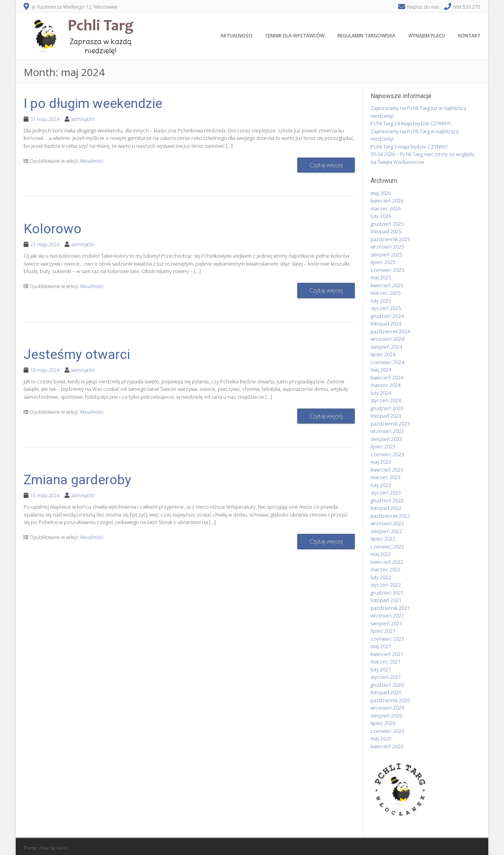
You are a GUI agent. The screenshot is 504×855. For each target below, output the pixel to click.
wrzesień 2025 (387, 247)
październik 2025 (390, 239)
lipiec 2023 (383, 446)
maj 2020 (381, 738)
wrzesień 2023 (387, 431)
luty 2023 (381, 485)
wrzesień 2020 (387, 708)
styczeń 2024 (386, 400)
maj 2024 (381, 370)
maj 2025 (381, 277)
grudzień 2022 (387, 500)
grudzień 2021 (387, 593)
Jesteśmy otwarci (77, 354)
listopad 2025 (386, 231)
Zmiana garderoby (77, 480)
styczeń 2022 (386, 585)
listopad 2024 (386, 323)
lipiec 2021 (383, 631)
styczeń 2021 (386, 677)
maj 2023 (381, 462)
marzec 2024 (385, 385)
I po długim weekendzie (93, 103)
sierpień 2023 (386, 439)
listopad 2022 (386, 508)
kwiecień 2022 (387, 562)
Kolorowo (53, 229)
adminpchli (83, 119)
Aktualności (236, 36)
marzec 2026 (385, 208)
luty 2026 (381, 216)
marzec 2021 (385, 662)
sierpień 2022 (386, 531)
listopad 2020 (386, 692)
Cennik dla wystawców (295, 36)
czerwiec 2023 (387, 454)
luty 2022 (381, 577)
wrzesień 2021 (387, 615)
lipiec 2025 (383, 262)
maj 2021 (381, 646)
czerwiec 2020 (387, 731)
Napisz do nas (423, 7)
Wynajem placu (427, 36)
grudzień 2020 (387, 685)
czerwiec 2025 (387, 270)
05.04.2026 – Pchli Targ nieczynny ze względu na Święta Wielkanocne (423, 158)
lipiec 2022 (383, 539)
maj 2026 (381, 193)
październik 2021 (390, 608)
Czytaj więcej (326, 165)
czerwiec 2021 (387, 639)
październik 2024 (390, 331)
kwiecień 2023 (387, 470)
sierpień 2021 (386, 623)
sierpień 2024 (386, 347)
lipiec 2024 (383, 354)
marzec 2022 (385, 569)
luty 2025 (381, 301)
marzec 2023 (385, 477)
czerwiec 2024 (387, 362)
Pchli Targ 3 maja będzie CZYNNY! (409, 147)
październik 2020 (390, 700)
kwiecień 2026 (387, 201)
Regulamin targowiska (366, 36)
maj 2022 (381, 554)
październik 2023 (390, 424)
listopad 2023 (386, 416)
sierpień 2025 (386, 255)
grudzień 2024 (387, 316)
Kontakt (469, 36)
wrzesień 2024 (387, 339)
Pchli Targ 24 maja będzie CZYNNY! (410, 123)
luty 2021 (381, 669)
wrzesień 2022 (387, 523)
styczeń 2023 (386, 493)
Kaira (62, 848)
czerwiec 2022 (387, 546)
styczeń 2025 (386, 308)
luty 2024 (381, 393)
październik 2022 (390, 516)
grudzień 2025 (387, 224)
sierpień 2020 (386, 716)
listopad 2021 (386, 600)
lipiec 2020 (383, 723)
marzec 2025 (385, 293)
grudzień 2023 (387, 408)
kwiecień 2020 (387, 746)
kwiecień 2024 (387, 377)
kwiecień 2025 (387, 285)
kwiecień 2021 (387, 654)
